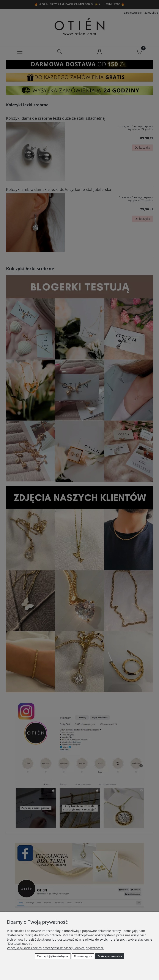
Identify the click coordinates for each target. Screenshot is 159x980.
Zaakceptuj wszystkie (110, 956)
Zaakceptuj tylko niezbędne (53, 956)
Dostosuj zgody (83, 956)
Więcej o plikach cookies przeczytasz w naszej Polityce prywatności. (55, 948)
